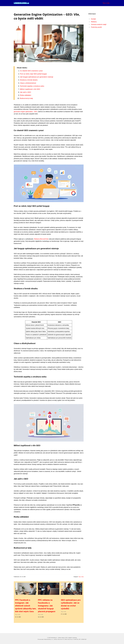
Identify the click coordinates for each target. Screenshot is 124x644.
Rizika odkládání (26, 95)
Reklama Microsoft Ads (41, 239)
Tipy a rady (106, 3)
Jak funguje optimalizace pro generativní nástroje (37, 77)
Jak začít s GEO (25, 92)
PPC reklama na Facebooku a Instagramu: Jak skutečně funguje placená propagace (47, 606)
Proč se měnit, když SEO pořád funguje (33, 74)
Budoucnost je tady (26, 98)
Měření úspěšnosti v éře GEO (30, 89)
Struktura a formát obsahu (29, 80)
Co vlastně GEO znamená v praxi (31, 71)
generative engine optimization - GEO (25, 112)
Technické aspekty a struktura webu (32, 86)
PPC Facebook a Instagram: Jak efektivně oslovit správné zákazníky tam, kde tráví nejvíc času (26, 606)
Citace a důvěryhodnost (28, 83)
